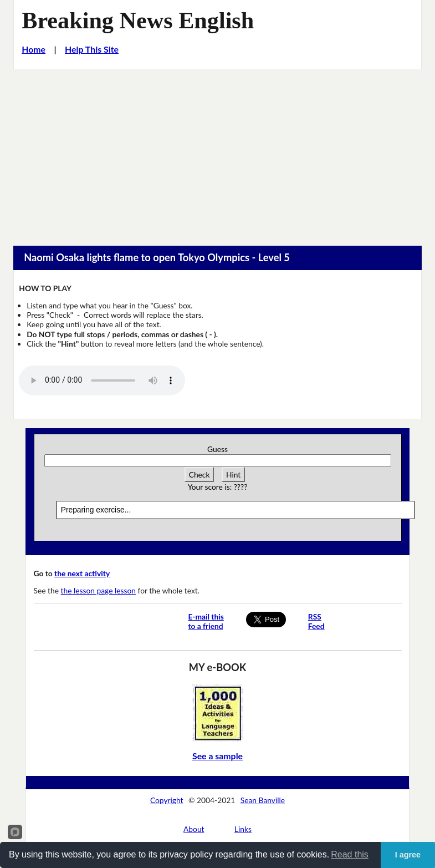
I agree (408, 855)
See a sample (217, 756)
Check (199, 474)
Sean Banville (263, 800)
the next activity (82, 573)
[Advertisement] (217, 153)
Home (34, 49)
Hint (233, 474)
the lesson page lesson (99, 590)
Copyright (167, 800)
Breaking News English (138, 20)
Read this (350, 854)
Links (243, 829)
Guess (217, 449)
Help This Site (92, 49)
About (194, 829)
